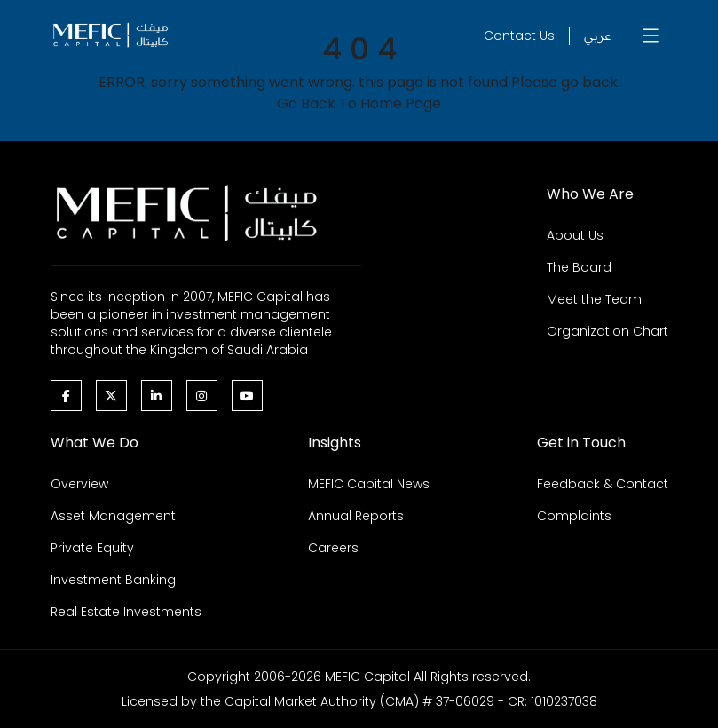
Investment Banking (113, 580)
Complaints (574, 516)
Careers (333, 548)
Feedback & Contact (603, 484)
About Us (575, 235)
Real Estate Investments (126, 612)
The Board (579, 267)
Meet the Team (594, 299)
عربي (598, 36)
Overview (79, 484)
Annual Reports (356, 516)
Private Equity (92, 548)
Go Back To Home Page (359, 103)
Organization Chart (608, 331)
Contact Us (519, 36)
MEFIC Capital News (369, 484)
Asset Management (113, 516)
